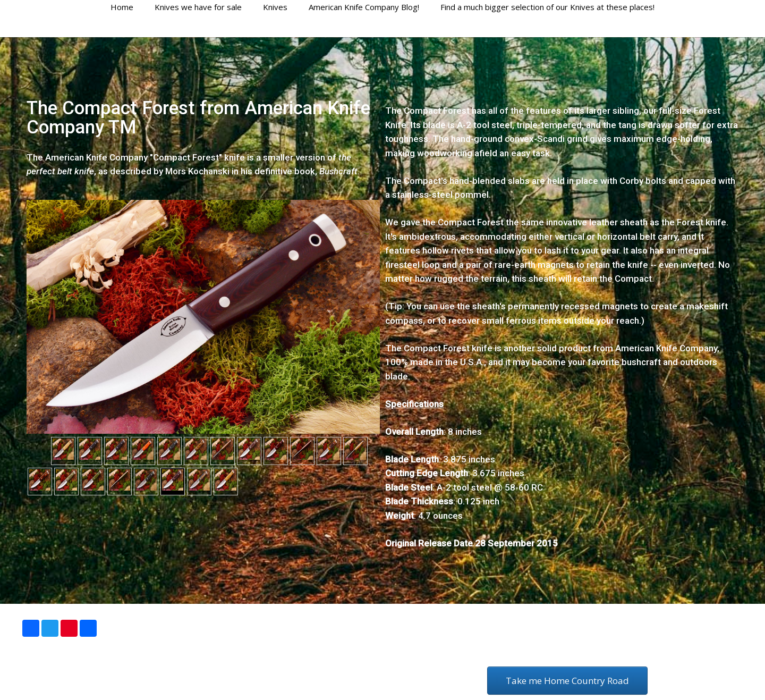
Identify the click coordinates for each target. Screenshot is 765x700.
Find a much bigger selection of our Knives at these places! (547, 7)
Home (122, 7)
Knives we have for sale (198, 7)
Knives (275, 7)
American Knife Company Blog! (364, 7)
